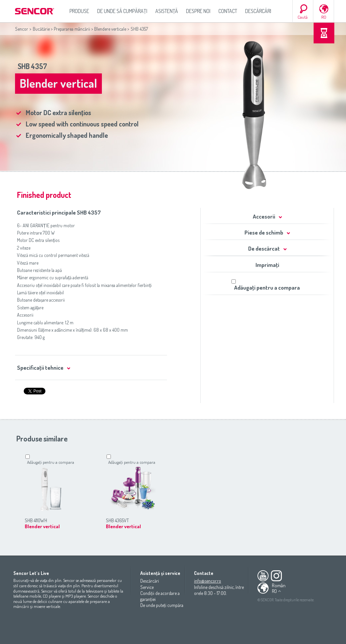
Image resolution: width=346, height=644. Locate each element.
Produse (79, 11)
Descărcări (258, 11)
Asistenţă (167, 11)
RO (324, 17)
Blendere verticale (110, 29)
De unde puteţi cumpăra (162, 605)
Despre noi (198, 11)
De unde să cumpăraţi (122, 11)
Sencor (22, 29)
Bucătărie (41, 29)
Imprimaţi (267, 265)
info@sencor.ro (208, 581)
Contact (228, 11)
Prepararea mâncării (72, 29)
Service (147, 587)
